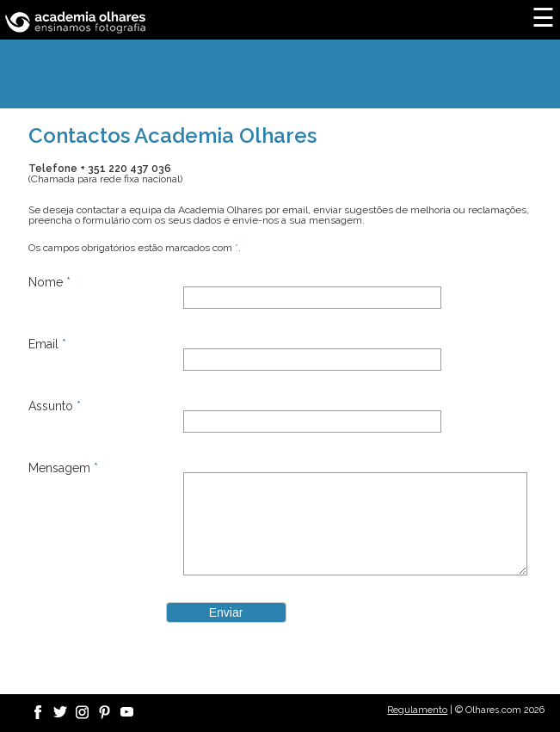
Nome (49, 282)
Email (47, 344)
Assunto (55, 406)
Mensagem (63, 468)
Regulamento (417, 710)
